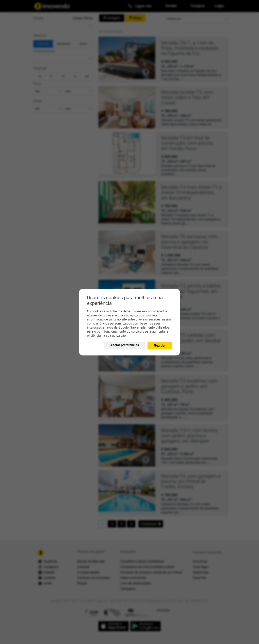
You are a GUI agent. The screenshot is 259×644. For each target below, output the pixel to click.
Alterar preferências (125, 345)
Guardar (160, 345)
